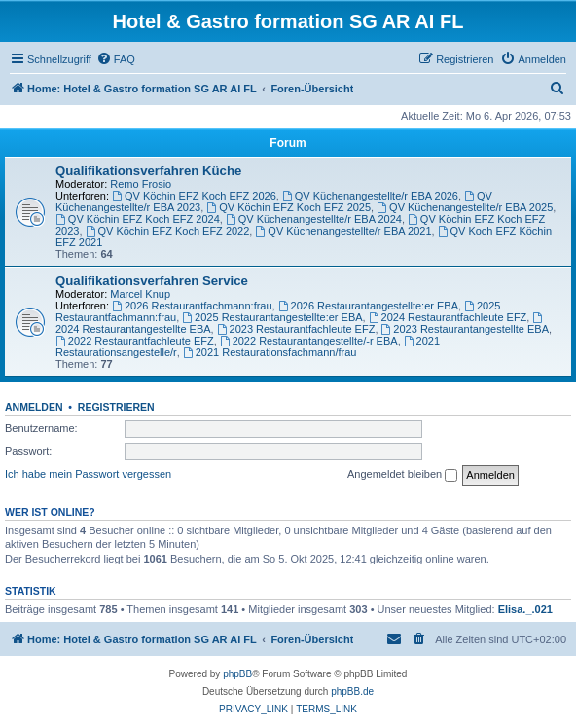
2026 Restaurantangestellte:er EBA (368, 306)
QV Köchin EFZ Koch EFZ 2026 (194, 196)
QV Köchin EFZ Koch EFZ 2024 (138, 219)
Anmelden (34, 407)
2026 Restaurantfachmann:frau (192, 306)
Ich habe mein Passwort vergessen (88, 474)
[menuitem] (116, 59)
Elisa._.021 (525, 609)
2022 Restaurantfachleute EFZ (135, 341)
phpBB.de (352, 692)
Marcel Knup (140, 294)
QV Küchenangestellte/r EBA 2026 (370, 196)
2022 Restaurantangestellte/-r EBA (309, 341)
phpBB (237, 674)
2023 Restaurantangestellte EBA (465, 329)
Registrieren (116, 407)
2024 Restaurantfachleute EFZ (448, 317)
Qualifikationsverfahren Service (152, 281)
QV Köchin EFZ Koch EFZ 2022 (168, 231)
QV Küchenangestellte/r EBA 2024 (314, 219)
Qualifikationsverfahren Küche (148, 171)
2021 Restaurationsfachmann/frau (270, 352)
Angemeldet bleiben (402, 475)
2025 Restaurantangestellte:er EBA (272, 317)
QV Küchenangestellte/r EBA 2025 (465, 207)
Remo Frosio (141, 184)
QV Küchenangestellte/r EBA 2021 (343, 231)
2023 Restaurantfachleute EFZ (296, 329)
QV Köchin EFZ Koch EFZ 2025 (288, 207)
